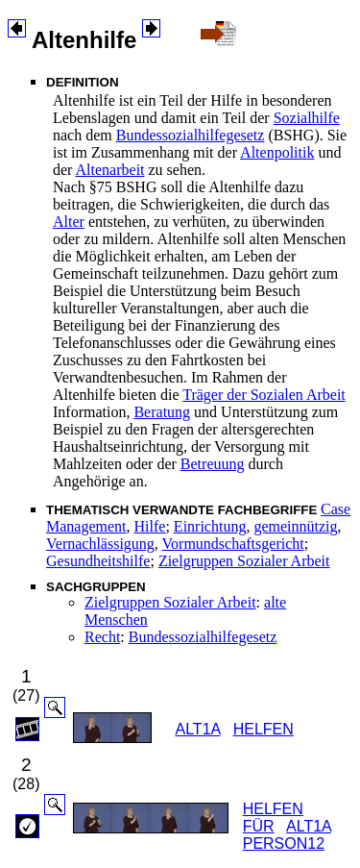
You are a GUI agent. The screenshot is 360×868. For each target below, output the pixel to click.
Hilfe (150, 526)
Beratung (162, 412)
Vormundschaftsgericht (233, 544)
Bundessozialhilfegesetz (191, 135)
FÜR (259, 826)
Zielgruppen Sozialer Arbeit (244, 561)
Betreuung (213, 464)
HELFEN (264, 729)
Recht (102, 637)
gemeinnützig (295, 526)
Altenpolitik (277, 152)
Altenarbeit (110, 170)
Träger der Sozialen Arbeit (264, 395)
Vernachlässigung (100, 544)
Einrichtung (210, 526)
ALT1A (197, 729)
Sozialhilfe (307, 118)
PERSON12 (284, 843)
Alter (69, 222)
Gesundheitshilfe (98, 561)
